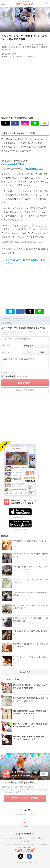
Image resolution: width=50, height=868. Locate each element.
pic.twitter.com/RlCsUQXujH (13, 164)
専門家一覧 (7, 844)
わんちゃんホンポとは (11, 838)
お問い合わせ (41, 838)
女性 (29, 352)
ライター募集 (25, 841)
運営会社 (31, 844)
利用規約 (33, 838)
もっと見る (25, 672)
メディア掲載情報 (41, 844)
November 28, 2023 (35, 169)
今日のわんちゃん (21, 814)
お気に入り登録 (28, 57)
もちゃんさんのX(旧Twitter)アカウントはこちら (25, 261)
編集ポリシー (24, 838)
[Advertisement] (25, 85)
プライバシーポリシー (19, 844)
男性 (42, 352)
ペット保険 (32, 814)
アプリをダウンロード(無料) (25, 798)
